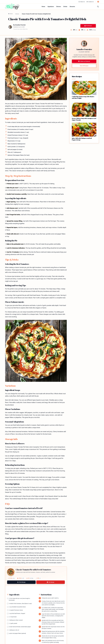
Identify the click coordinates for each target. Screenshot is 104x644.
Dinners (59, 7)
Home (43, 7)
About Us (82, 2)
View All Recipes (84, 66)
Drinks (65, 7)
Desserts (72, 7)
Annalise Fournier (20, 25)
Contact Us (90, 2)
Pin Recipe (88, 26)
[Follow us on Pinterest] (98, 2)
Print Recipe (21, 582)
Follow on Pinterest (84, 61)
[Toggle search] (98, 7)
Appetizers (51, 7)
